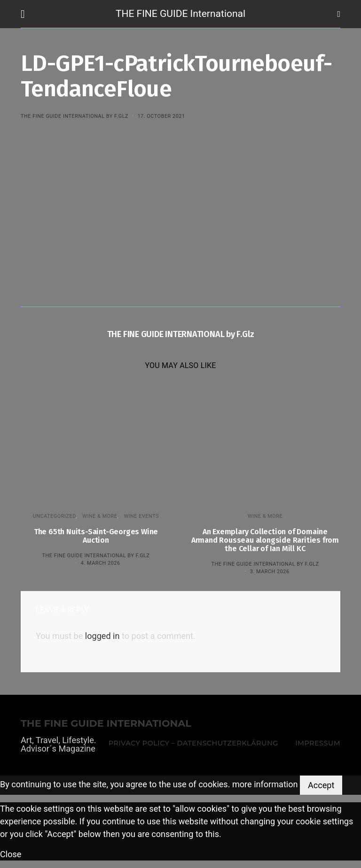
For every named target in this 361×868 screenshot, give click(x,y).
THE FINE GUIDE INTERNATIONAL (106, 724)
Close (11, 854)
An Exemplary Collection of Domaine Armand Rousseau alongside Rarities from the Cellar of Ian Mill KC (265, 540)
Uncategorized (55, 516)
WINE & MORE (100, 516)
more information (265, 784)
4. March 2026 (101, 563)
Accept (321, 785)
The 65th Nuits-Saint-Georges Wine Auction (96, 536)
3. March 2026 (270, 572)
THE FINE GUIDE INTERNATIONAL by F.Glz (75, 116)
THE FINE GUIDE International (180, 14)
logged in (102, 636)
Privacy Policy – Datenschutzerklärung (193, 743)
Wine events (141, 516)
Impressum (318, 743)
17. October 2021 (161, 116)
